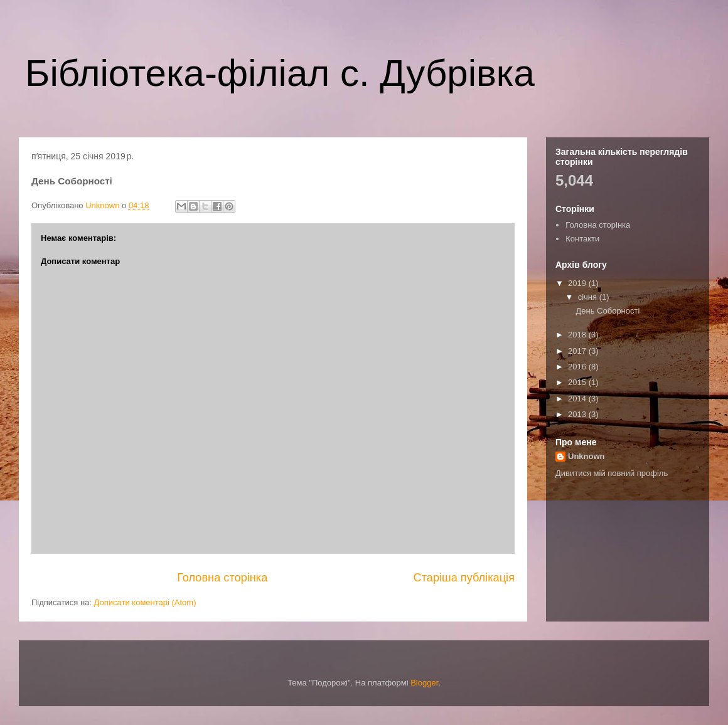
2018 (578, 335)
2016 (578, 367)
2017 (578, 351)
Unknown (586, 456)
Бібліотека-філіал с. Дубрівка (280, 73)
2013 (578, 414)
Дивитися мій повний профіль (612, 473)
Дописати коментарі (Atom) (145, 602)
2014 (578, 399)
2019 (578, 283)
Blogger (424, 683)
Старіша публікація (464, 578)
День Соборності (608, 311)
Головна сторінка (222, 578)
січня (589, 297)
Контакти (582, 239)
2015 (578, 382)
